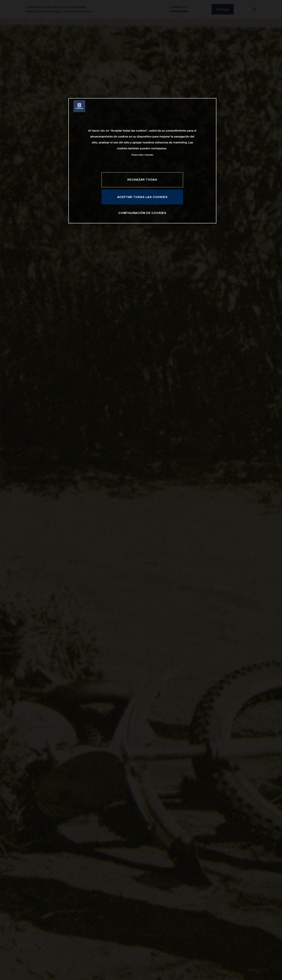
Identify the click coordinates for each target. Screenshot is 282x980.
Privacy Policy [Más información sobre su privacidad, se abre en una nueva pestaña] (138, 155)
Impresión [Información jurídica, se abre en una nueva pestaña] (149, 155)
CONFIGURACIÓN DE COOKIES (142, 213)
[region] (142, 161)
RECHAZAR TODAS (142, 179)
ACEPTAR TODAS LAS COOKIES (142, 197)
